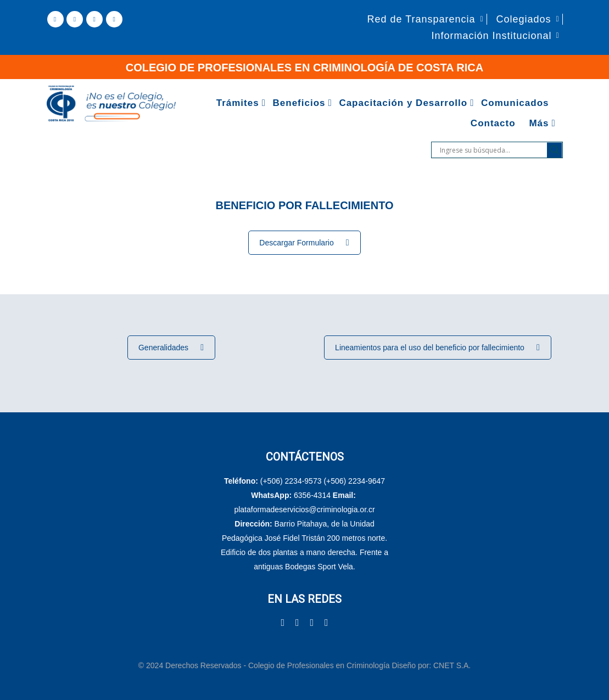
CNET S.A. (452, 665)
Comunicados (515, 103)
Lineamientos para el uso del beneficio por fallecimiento (437, 348)
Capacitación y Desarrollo (403, 103)
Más (539, 123)
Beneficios (299, 103)
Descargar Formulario (304, 243)
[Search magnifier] (555, 150)
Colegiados (523, 19)
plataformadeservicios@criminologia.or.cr (304, 509)
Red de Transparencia (421, 19)
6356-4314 (312, 495)
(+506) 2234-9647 (354, 481)
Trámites (238, 103)
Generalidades (171, 348)
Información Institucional (491, 36)
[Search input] (492, 150)
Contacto (493, 123)
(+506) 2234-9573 (291, 481)
